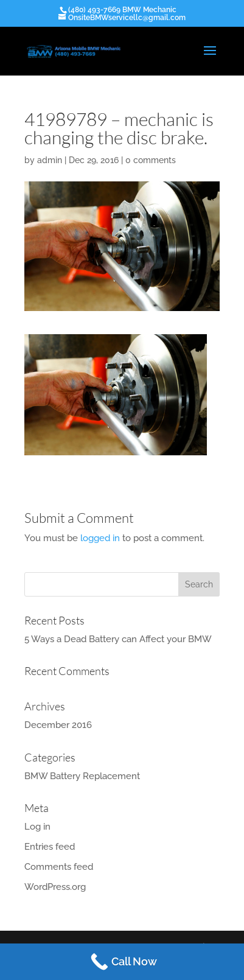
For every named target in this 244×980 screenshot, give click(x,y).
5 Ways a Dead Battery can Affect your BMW (118, 639)
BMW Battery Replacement (82, 776)
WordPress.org (55, 887)
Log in (37, 827)
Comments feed (59, 867)
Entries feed (50, 847)
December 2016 (58, 725)
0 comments (151, 160)
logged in (100, 538)
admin (50, 160)
